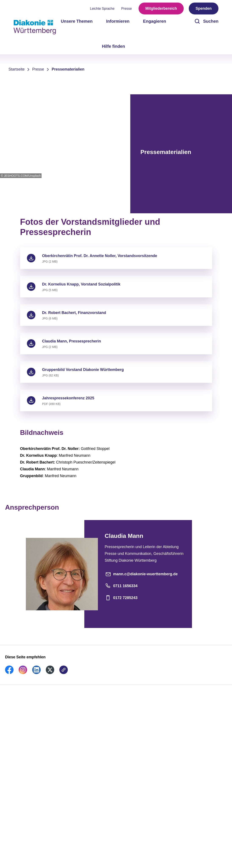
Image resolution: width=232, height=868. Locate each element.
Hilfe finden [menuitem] (113, 46)
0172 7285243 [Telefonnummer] (121, 598)
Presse (126, 9)
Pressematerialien (68, 69)
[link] (9, 673)
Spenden (204, 8)
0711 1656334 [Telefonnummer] (121, 586)
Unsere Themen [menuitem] (77, 21)
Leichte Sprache (102, 9)
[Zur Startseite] (35, 27)
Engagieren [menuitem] (155, 21)
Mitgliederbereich (161, 8)
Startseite (17, 69)
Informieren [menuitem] (118, 21)
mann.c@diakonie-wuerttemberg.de (141, 574)
